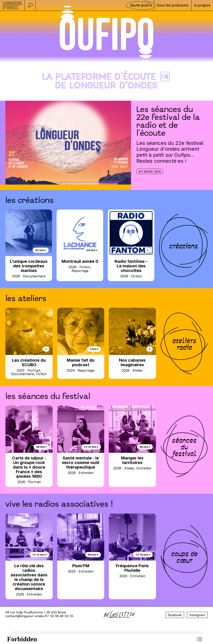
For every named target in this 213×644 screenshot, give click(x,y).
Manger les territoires (132, 463)
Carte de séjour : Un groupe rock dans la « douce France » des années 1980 (29, 470)
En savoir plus (150, 171)
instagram (197, 615)
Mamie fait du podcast (81, 365)
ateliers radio (184, 343)
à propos (202, 6)
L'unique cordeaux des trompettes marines (29, 269)
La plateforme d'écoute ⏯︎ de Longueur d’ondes (106, 82)
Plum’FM (81, 568)
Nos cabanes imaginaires (132, 365)
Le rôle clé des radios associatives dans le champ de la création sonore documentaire (29, 580)
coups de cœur (184, 556)
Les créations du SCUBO (29, 367)
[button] (30, 5)
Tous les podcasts (172, 6)
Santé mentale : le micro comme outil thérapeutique (81, 465)
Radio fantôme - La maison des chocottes (131, 269)
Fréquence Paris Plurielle (132, 571)
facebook (175, 615)
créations (183, 245)
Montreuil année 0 (80, 266)
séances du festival (184, 446)
